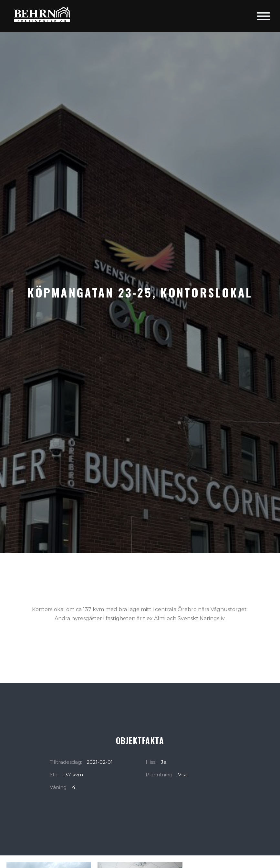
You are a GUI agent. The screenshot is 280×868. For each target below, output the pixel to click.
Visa (183, 775)
